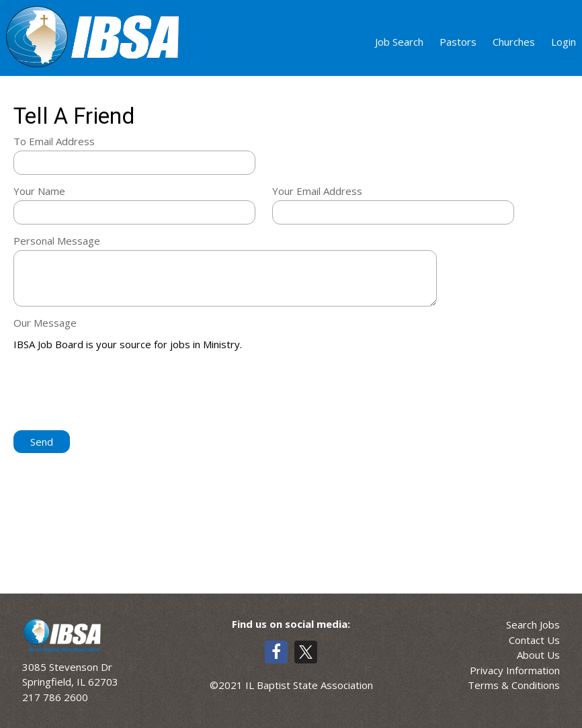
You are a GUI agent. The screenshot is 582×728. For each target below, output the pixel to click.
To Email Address (54, 141)
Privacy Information (515, 670)
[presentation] (116, 392)
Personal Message (57, 241)
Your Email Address (317, 191)
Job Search (399, 42)
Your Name (39, 191)
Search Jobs (533, 624)
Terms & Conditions (514, 685)
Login (564, 42)
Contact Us (534, 640)
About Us (538, 655)
